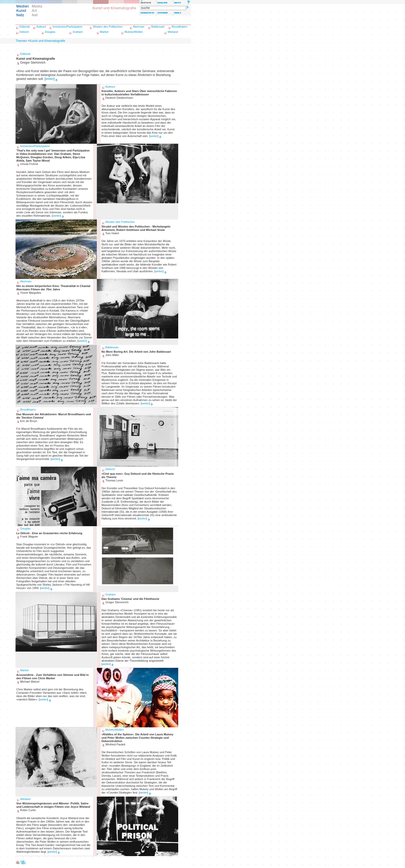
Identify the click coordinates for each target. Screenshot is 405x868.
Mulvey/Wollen (134, 32)
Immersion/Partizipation (68, 27)
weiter (50, 79)
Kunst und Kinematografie (47, 41)
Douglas (50, 32)
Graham (78, 32)
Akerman (139, 27)
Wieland (173, 32)
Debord (24, 32)
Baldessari (158, 27)
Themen (21, 41)
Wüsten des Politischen (108, 27)
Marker (104, 32)
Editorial (25, 27)
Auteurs (41, 27)
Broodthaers (180, 27)
